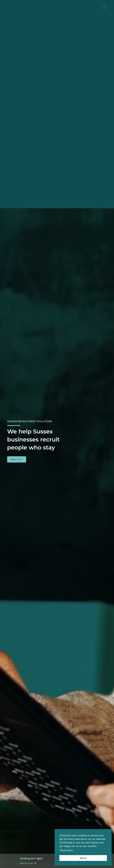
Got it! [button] (83, 858)
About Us (17, 459)
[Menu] (105, 8)
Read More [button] (66, 850)
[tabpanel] (57, 434)
